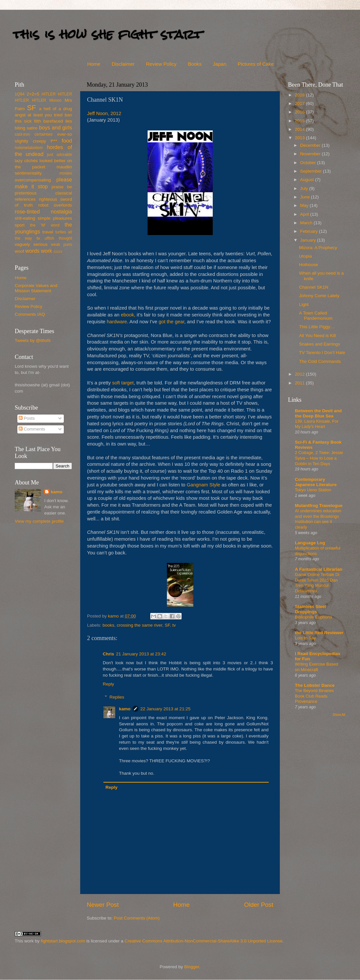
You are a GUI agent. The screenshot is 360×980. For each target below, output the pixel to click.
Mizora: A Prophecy (318, 248)
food (67, 141)
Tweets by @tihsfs (33, 340)
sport (20, 225)
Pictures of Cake (256, 64)
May (305, 205)
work (46, 251)
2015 (300, 121)
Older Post (259, 905)
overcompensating (33, 180)
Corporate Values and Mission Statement (36, 288)
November (311, 154)
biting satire (26, 128)
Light (304, 304)
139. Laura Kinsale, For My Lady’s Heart (317, 424)
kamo (114, 616)
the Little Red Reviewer (319, 633)
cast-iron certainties (34, 134)
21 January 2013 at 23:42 (141, 654)
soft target (123, 383)
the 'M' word (45, 225)
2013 (300, 138)
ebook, (128, 315)
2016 (300, 112)
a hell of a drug (55, 109)
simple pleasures (55, 218)
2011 (300, 383)
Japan (220, 64)
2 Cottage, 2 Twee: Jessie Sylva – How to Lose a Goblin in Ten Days (319, 458)
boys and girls (55, 127)
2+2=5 (33, 94)
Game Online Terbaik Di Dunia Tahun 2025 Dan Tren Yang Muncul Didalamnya (317, 583)
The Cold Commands (320, 361)
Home (94, 64)
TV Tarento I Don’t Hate (322, 353)
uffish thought (58, 238)
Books (195, 64)
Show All (339, 715)
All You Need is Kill (318, 336)
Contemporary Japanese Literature (316, 482)
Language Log (310, 543)
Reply (108, 684)
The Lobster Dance (315, 685)
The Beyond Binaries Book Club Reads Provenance (314, 696)
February (310, 231)
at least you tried (45, 115)
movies (66, 173)
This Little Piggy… (317, 327)
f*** (54, 141)
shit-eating (25, 218)
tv (174, 625)
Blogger (192, 967)
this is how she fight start (108, 34)
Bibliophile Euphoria (313, 617)
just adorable (60, 155)
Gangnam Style (203, 485)
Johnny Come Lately (319, 296)
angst (20, 115)
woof (19, 251)
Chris (108, 654)
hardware (117, 322)
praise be (62, 187)
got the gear (171, 322)
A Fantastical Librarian (319, 569)
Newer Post (103, 905)
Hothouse (309, 265)
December (311, 145)
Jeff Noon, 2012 (104, 113)
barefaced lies (58, 121)
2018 (300, 95)
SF (167, 625)
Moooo (55, 100)
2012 (300, 374)
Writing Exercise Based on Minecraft (316, 667)
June (306, 197)
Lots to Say (305, 638)
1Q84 (20, 94)
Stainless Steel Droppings (310, 609)
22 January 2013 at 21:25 (165, 709)
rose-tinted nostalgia (43, 211)
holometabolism (29, 148)
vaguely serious (31, 244)
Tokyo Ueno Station (313, 490)
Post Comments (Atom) (137, 918)
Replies (117, 697)
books (108, 625)
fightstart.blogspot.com (63, 941)
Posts (27, 418)
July (305, 188)
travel (48, 232)
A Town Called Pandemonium (316, 316)
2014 (300, 129)
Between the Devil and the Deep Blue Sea (318, 413)
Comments (32, 429)
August (308, 180)
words (32, 251)
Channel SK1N (314, 287)
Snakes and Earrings (320, 344)
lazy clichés (26, 161)
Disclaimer (123, 64)
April (305, 214)
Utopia (306, 256)
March (307, 223)
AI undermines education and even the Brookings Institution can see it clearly (318, 519)
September (312, 171)
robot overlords (55, 205)
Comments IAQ (30, 314)
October (309, 163)
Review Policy (161, 64)
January (309, 240)
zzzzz (58, 251)
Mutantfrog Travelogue (319, 506)
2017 (300, 103)
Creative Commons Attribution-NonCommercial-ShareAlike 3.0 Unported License (203, 941)
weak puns (61, 245)
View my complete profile (39, 521)
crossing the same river (140, 625)
